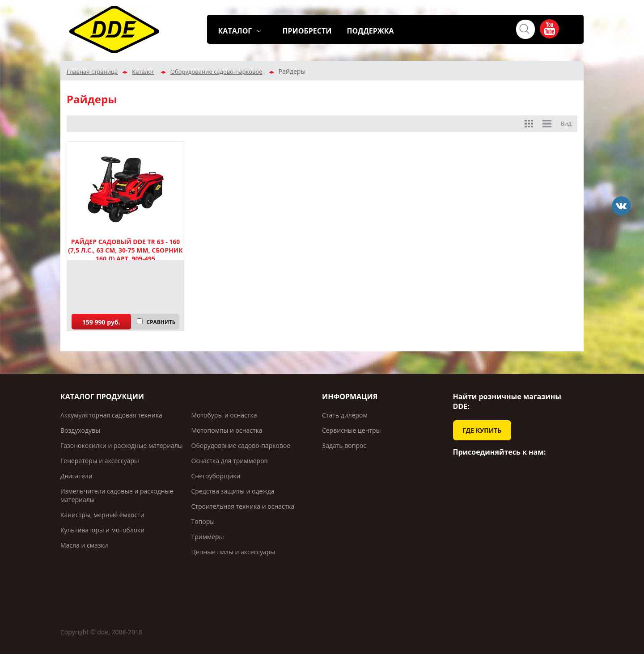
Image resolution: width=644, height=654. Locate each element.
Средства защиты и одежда (233, 491)
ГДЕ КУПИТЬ (482, 430)
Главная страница (92, 72)
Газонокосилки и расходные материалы (122, 445)
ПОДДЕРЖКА (371, 31)
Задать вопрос (344, 445)
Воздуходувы (80, 430)
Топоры (203, 521)
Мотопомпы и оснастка (227, 430)
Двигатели (76, 476)
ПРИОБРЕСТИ (307, 31)
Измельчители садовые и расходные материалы (117, 495)
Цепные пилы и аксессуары (233, 552)
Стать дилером (345, 415)
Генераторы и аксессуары (100, 461)
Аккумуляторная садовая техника (111, 415)
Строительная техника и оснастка (243, 506)
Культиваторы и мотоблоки (102, 530)
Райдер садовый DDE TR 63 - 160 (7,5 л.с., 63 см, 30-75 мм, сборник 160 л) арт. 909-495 (125, 250)
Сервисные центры (351, 430)
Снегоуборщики (216, 476)
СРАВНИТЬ (161, 322)
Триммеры (208, 537)
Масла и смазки (84, 545)
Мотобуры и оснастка (224, 415)
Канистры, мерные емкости (102, 515)
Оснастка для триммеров (230, 461)
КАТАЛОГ (235, 31)
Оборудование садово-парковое (216, 72)
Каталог (143, 72)
